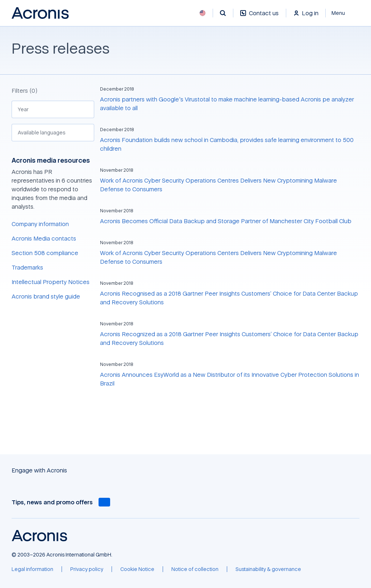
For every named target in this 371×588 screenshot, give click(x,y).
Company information (40, 224)
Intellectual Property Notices (51, 282)
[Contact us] (259, 17)
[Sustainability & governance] (268, 569)
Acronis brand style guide (46, 296)
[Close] (343, 13)
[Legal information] (32, 569)
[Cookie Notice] (137, 569)
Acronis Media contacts (44, 238)
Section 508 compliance (45, 253)
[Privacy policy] (87, 569)
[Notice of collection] (195, 569)
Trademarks (27, 267)
